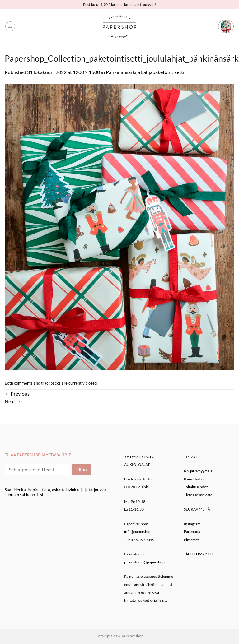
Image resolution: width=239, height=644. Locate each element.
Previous (17, 394)
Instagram (192, 524)
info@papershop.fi (139, 532)
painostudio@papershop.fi (146, 562)
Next (13, 401)
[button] (10, 26)
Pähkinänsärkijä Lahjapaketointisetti (145, 72)
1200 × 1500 (86, 72)
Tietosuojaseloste (198, 495)
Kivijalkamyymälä (198, 471)
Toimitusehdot (196, 487)
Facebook (192, 532)
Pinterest (191, 540)
